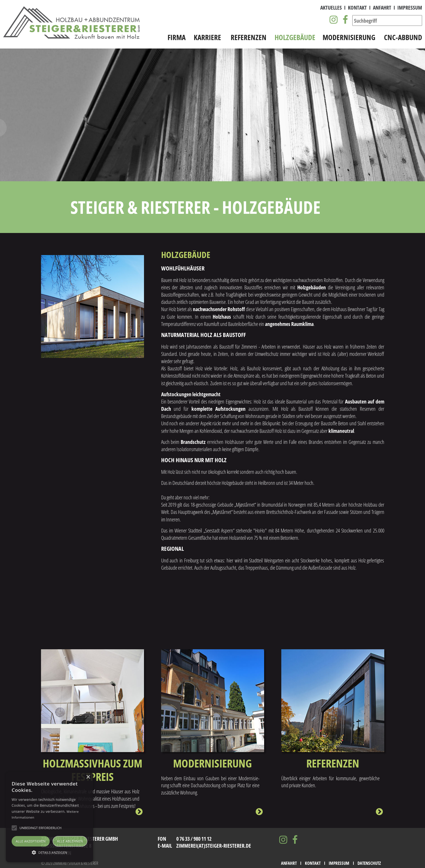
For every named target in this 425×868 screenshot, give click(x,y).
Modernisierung (349, 38)
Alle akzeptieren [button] (31, 841)
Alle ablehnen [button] (70, 841)
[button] (49, 852)
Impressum (410, 8)
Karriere (207, 38)
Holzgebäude (295, 38)
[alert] (49, 817)
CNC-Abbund (403, 38)
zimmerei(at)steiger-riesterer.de (214, 846)
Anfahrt (382, 8)
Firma (177, 38)
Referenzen (249, 38)
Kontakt (357, 8)
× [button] (88, 777)
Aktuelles (331, 8)
